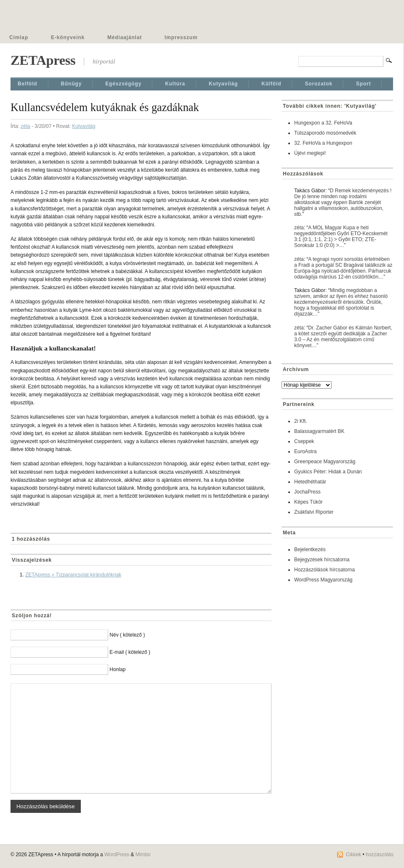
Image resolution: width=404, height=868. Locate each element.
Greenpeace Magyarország (325, 462)
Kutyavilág (223, 84)
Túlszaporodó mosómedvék (325, 133)
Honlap (117, 669)
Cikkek (353, 855)
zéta (25, 126)
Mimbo (143, 855)
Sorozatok (319, 84)
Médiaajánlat (125, 37)
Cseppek (304, 441)
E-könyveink (68, 37)
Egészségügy (123, 84)
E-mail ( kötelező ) (130, 652)
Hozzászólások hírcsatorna (324, 570)
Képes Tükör (308, 502)
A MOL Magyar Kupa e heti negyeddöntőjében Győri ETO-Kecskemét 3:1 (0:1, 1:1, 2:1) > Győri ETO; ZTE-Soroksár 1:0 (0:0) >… (341, 236)
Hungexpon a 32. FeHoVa (323, 123)
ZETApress (43, 60)
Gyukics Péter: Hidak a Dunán (328, 472)
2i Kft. (301, 421)
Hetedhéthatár (310, 482)
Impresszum (181, 37)
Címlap (19, 37)
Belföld (28, 84)
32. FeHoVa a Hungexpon (323, 143)
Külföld (271, 84)
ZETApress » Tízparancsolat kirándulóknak (73, 575)
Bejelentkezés (310, 549)
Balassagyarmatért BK (319, 431)
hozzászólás (380, 855)
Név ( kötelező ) (127, 635)
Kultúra (175, 84)
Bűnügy (72, 84)
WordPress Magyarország (323, 580)
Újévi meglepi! (310, 153)
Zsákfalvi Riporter (314, 512)
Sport (364, 84)
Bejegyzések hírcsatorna (322, 560)
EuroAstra (305, 451)
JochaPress (307, 492)
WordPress (117, 855)
